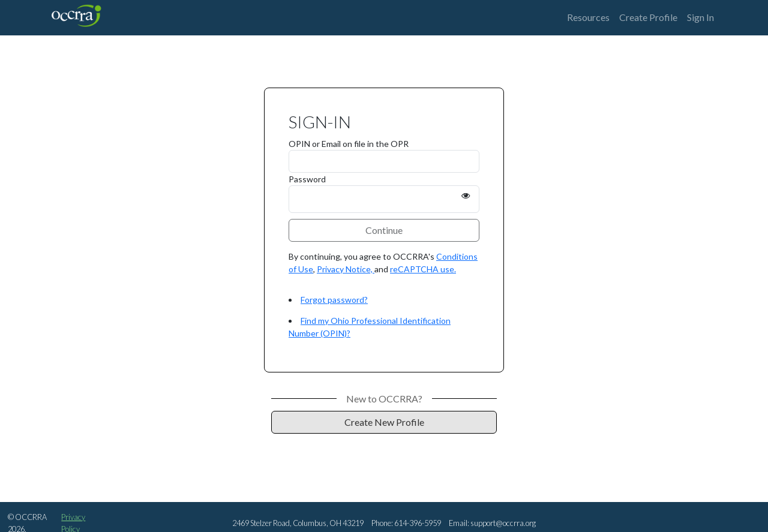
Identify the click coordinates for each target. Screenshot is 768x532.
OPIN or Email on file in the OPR (349, 144)
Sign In (700, 17)
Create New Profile (384, 422)
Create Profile (648, 17)
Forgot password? (334, 300)
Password (307, 179)
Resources (588, 17)
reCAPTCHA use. (423, 269)
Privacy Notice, (346, 269)
